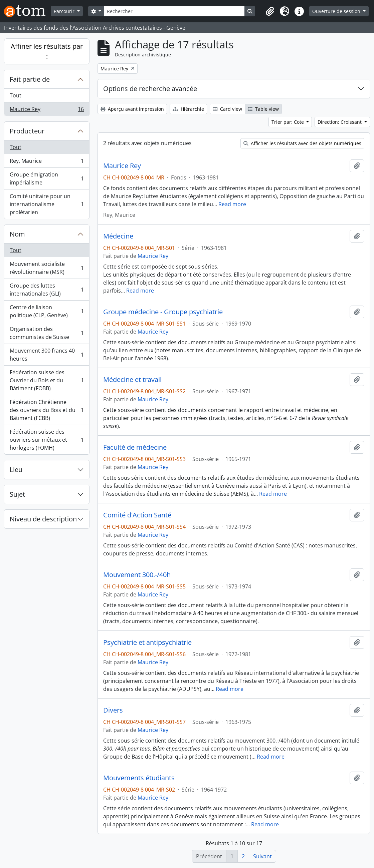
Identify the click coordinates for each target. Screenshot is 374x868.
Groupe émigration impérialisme (47, 178)
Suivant (262, 856)
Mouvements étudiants (139, 778)
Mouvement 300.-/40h (137, 575)
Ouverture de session (337, 11)
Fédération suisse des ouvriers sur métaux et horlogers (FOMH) (47, 440)
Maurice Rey (47, 110)
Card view (227, 109)
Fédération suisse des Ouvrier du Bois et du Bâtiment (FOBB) (47, 380)
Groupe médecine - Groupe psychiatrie (163, 312)
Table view (263, 109)
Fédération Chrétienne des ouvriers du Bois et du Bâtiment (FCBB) (47, 410)
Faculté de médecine (135, 447)
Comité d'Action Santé (137, 515)
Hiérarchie (188, 109)
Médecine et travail (132, 380)
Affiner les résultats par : (47, 51)
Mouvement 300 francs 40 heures (47, 355)
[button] (270, 11)
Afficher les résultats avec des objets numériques (302, 143)
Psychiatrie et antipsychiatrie (147, 642)
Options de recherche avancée (150, 89)
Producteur (27, 131)
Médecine (118, 236)
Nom (17, 234)
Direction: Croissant (340, 122)
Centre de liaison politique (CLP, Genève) (47, 311)
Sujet (17, 494)
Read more (232, 204)
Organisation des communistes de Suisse (47, 333)
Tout (16, 95)
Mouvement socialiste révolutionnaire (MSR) (47, 268)
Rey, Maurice (47, 162)
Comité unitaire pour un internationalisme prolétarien (47, 204)
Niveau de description (43, 519)
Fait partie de (30, 79)
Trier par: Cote (288, 122)
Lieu (16, 470)
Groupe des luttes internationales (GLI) (47, 290)
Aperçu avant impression (132, 109)
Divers (113, 710)
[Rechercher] (174, 11)
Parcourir (65, 11)
